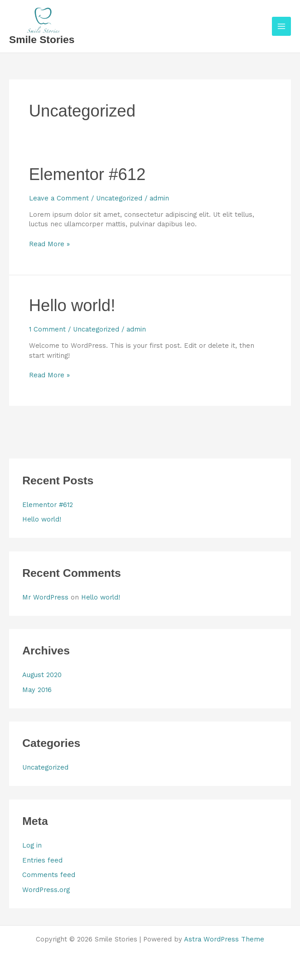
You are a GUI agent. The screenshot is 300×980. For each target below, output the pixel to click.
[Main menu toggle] (281, 26)
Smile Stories (42, 39)
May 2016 (37, 690)
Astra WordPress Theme (224, 939)
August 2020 (42, 675)
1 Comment (47, 329)
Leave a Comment (59, 198)
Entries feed (42, 860)
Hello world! (72, 305)
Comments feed (49, 875)
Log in (32, 845)
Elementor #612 (87, 174)
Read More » (49, 244)
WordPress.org (46, 890)
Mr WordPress (45, 597)
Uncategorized (119, 198)
